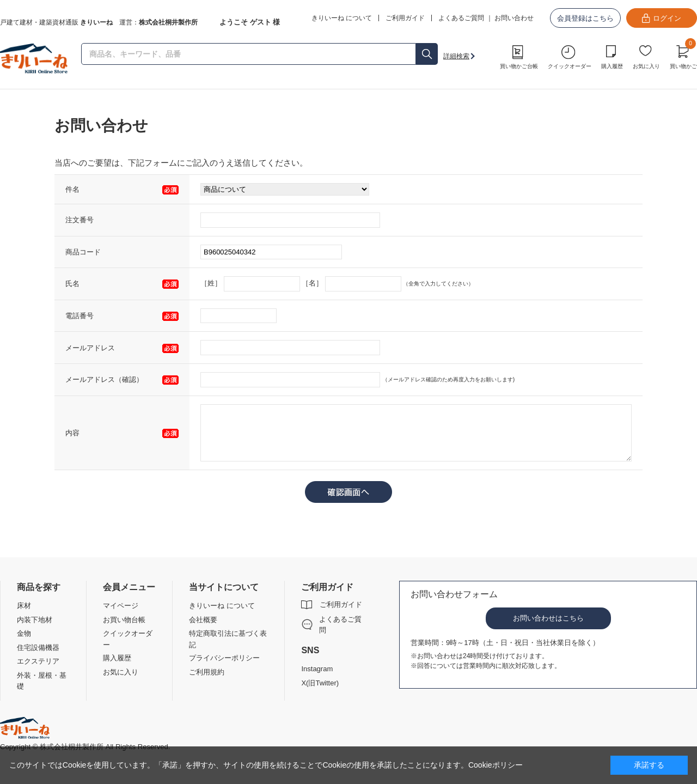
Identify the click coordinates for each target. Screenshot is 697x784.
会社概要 (203, 620)
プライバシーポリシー (224, 658)
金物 (24, 633)
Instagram (317, 669)
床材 (24, 606)
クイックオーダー (570, 66)
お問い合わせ (514, 18)
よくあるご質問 (461, 18)
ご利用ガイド (341, 604)
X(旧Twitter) (320, 683)
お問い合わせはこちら (548, 618)
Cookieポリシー (496, 765)
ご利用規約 (207, 672)
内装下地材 (35, 620)
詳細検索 (456, 56)
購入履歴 (612, 66)
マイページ (121, 606)
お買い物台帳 (124, 620)
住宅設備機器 (38, 648)
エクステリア (38, 661)
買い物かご (683, 56)
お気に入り (646, 66)
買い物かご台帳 (519, 66)
